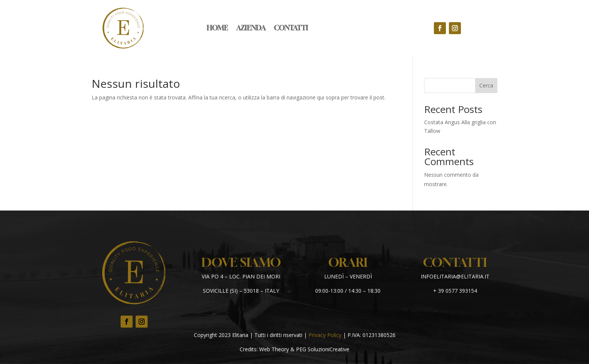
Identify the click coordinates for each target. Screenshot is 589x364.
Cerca (486, 85)
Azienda (251, 29)
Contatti (291, 29)
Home (217, 29)
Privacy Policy (325, 335)
